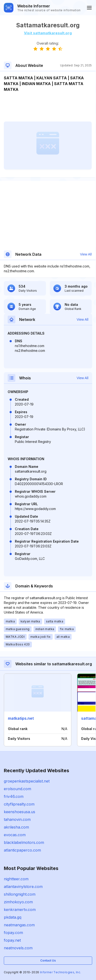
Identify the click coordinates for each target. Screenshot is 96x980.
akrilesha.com (16, 827)
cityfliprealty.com (19, 804)
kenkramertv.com (20, 910)
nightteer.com (16, 879)
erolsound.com (17, 789)
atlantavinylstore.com (23, 887)
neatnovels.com (18, 948)
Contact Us (48, 960)
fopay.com (13, 933)
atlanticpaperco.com (22, 850)
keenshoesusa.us (20, 812)
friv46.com (14, 796)
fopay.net (12, 940)
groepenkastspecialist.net (27, 781)
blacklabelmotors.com (24, 842)
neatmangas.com (19, 925)
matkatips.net (21, 718)
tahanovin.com (17, 819)
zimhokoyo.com (18, 902)
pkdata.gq (13, 917)
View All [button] (86, 254)
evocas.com (15, 835)
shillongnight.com (20, 894)
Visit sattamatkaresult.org (48, 33)
